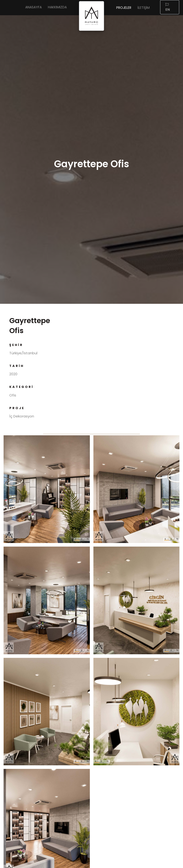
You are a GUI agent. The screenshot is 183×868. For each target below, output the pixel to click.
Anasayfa (33, 7)
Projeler (124, 8)
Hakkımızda (57, 7)
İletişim (144, 8)
